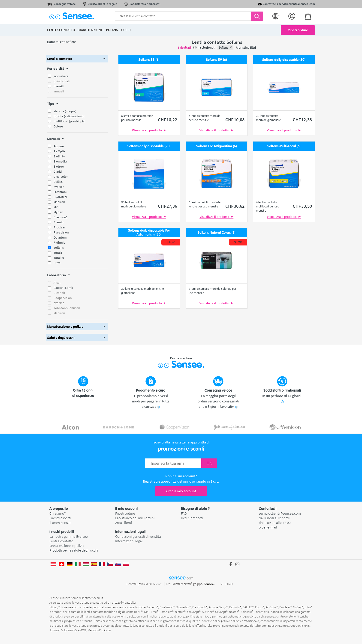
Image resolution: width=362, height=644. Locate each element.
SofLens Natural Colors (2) (217, 233)
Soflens (59, 248)
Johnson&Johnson (67, 308)
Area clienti (124, 523)
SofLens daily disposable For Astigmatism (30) (149, 232)
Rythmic (59, 242)
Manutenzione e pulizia (67, 546)
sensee (181, 578)
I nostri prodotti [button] (62, 532)
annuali (59, 91)
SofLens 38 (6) (149, 60)
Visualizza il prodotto (149, 130)
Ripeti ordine (298, 30)
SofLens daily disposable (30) (284, 60)
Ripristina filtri (246, 47)
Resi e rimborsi (192, 518)
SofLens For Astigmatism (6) (217, 146)
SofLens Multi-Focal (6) (284, 146)
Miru (57, 207)
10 (235, 120)
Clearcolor (61, 177)
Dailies (58, 182)
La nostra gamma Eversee (69, 536)
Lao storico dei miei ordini (135, 518)
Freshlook (60, 192)
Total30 (59, 258)
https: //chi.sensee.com (64, 607)
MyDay (58, 212)
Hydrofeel (60, 197)
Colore (58, 126)
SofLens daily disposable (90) (149, 146)
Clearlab (59, 293)
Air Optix (59, 151)
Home (51, 42)
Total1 (58, 253)
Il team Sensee (60, 523)
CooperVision (63, 298)
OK (209, 463)
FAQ (184, 513)
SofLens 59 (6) (216, 60)
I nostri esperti (60, 518)
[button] (77, 59)
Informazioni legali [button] (130, 532)
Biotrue (59, 166)
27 (167, 206)
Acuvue (59, 146)
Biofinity (59, 156)
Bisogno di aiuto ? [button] (195, 509)
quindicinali (62, 81)
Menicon (59, 202)
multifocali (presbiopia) (69, 121)
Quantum (60, 237)
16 (167, 120)
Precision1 (61, 217)
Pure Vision (61, 232)
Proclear (59, 227)
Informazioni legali (129, 541)
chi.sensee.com (271, 616)
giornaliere (61, 76)
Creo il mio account (181, 491)
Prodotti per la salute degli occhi (74, 550)
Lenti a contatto (61, 541)
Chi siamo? (57, 513)
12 (302, 120)
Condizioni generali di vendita (138, 536)
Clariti (58, 171)
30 (235, 206)
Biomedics (61, 161)
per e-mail (269, 527)
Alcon (57, 283)
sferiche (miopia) (65, 111)
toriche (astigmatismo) (69, 116)
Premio (59, 222)
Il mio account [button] (127, 509)
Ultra (57, 263)
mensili (59, 86)
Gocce (126, 30)
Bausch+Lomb (63, 288)
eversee (59, 187)
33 (302, 206)
